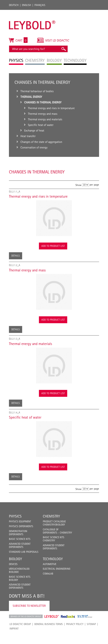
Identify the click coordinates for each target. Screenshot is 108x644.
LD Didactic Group (20, 624)
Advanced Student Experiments (20, 545)
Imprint (14, 629)
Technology (53, 559)
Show (78, 185)
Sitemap (91, 624)
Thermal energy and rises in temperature (38, 196)
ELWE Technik (85, 616)
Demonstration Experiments (18, 533)
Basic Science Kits (20, 539)
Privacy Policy (75, 624)
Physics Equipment (20, 521)
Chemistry (51, 516)
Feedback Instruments (68, 616)
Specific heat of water (25, 417)
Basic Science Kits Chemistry (54, 539)
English (27, 5)
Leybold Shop (52, 616)
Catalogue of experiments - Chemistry (57, 531)
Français (40, 5)
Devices (13, 564)
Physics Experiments (21, 526)
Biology (15, 559)
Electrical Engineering (57, 569)
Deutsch (14, 5)
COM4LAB (48, 574)
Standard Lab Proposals (24, 552)
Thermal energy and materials (30, 344)
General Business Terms (49, 624)
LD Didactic (26, 616)
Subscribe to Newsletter (29, 606)
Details (16, 256)
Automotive (50, 564)
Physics (15, 516)
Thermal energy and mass (27, 270)
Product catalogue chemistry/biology (54, 523)
